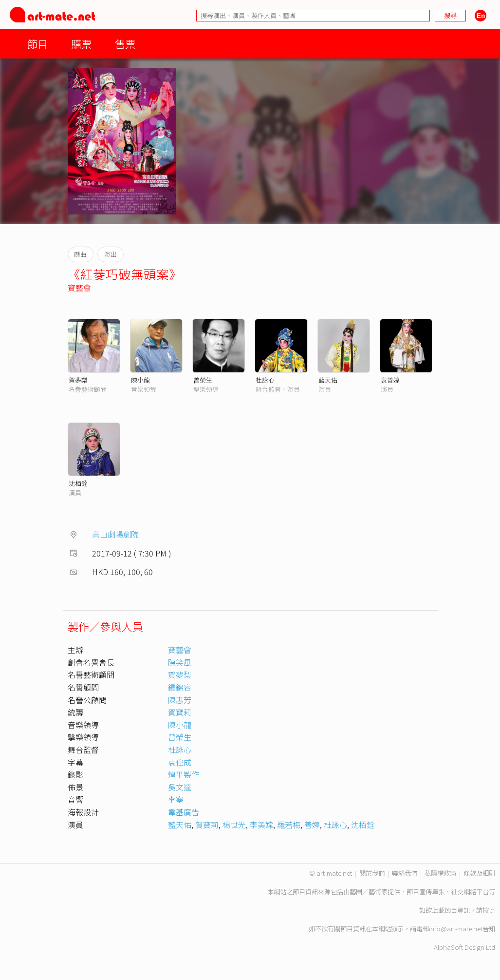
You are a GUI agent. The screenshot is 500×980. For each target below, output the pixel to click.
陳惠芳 (180, 700)
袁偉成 (180, 762)
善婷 (312, 825)
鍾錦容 (180, 687)
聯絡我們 (405, 873)
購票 (81, 44)
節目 (37, 44)
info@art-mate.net (456, 929)
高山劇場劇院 (115, 534)
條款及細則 (479, 873)
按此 (489, 910)
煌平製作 (184, 774)
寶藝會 (79, 288)
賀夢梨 (78, 380)
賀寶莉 (180, 712)
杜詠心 (265, 380)
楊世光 (234, 825)
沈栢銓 (78, 483)
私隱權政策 (440, 873)
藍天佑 (328, 380)
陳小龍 (140, 380)
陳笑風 (180, 662)
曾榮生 (203, 380)
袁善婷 (390, 380)
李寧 (176, 799)
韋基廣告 (184, 812)
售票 (125, 44)
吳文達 (180, 787)
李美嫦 (261, 825)
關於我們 (372, 873)
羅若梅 (289, 825)
